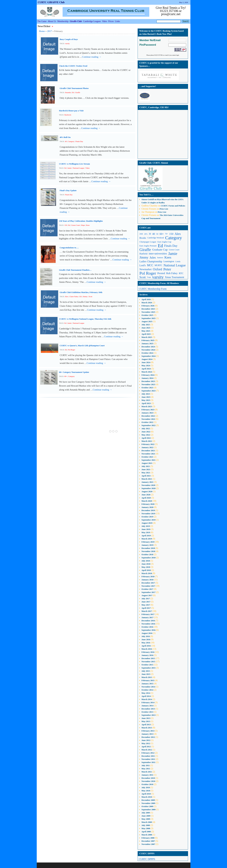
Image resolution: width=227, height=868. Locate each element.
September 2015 (149, 668)
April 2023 (146, 403)
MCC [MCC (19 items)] (150, 265)
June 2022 (146, 432)
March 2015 (147, 677)
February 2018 (148, 576)
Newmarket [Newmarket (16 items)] (146, 269)
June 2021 (146, 469)
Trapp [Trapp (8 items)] (149, 277)
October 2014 (147, 690)
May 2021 (146, 473)
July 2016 (146, 636)
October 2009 (147, 806)
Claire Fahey (74, 296)
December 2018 (148, 548)
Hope (83, 225)
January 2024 (147, 378)
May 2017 (146, 605)
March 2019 (147, 539)
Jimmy (85, 296)
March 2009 (147, 822)
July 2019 (146, 526)
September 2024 (149, 356)
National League (78, 168)
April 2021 (146, 476)
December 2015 (148, 658)
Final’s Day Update (68, 190)
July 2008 (146, 825)
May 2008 (146, 828)
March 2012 (147, 750)
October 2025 (147, 315)
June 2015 (146, 674)
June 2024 (146, 362)
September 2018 (149, 558)
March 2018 (147, 573)
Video (87, 168)
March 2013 (147, 728)
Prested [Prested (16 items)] (161, 273)
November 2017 (148, 586)
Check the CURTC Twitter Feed (73, 66)
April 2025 (146, 334)
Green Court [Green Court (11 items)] (174, 250)
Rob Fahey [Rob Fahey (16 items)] (172, 273)
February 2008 (148, 838)
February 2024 (148, 375)
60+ (66, 376)
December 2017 (148, 583)
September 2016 (149, 630)
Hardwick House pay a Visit (71, 111)
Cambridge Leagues (92, 21)
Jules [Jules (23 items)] (153, 257)
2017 (49, 31)
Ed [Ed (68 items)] (160, 246)
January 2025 (147, 343)
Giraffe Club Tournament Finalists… (75, 270)
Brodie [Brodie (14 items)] (143, 238)
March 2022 (147, 441)
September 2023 (149, 391)
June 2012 (146, 740)
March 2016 (147, 649)
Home (42, 31)
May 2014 (146, 693)
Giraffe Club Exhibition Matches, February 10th (81, 292)
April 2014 (146, 696)
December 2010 (148, 778)
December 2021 (148, 451)
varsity (67, 43)
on (149, 199)
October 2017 (147, 589)
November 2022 (148, 419)
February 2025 (148, 340)
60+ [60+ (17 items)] (162, 234)
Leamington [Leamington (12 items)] (169, 261)
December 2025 (148, 309)
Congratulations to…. (69, 248)
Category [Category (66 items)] (174, 238)
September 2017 (149, 592)
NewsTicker (44, 26)
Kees (88, 225)
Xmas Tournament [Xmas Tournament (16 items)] (175, 277)
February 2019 (148, 542)
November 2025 (148, 312)
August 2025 (147, 321)
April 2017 (146, 608)
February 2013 (148, 731)
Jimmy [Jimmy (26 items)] (144, 257)
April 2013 (146, 724)
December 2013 (148, 709)
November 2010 (148, 781)
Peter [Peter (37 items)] (167, 269)
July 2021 (146, 466)
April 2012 (146, 747)
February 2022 (148, 444)
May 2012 (146, 743)
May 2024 (146, 366)
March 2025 (147, 337)
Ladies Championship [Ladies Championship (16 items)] (151, 261)
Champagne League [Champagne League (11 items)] (148, 242)
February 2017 (148, 614)
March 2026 (147, 303)
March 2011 (147, 772)
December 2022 (148, 416)
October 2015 (147, 665)
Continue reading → (92, 57)
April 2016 (146, 646)
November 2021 (148, 454)
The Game (42, 21)
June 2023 (146, 397)
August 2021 (147, 463)
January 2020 (147, 507)
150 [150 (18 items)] (171, 234)
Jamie (70, 168)
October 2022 (147, 422)
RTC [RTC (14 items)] (181, 273)
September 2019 (149, 520)
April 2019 (146, 536)
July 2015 (146, 671)
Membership (63, 21)
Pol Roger (72, 350)
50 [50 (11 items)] (157, 234)
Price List (164, 209)
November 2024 (148, 350)
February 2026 (148, 306)
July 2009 (146, 813)
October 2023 (147, 388)
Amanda (68, 92)
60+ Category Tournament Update (74, 372)
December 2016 (148, 621)
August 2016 (147, 633)
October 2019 (147, 517)
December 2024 (148, 347)
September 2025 (149, 318)
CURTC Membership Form (153, 289)
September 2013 (149, 715)
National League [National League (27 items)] (175, 265)
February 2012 (148, 753)
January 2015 (147, 684)
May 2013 (146, 721)
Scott (90, 296)
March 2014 (147, 699)
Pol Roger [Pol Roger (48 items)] (148, 273)
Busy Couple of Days (69, 39)
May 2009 (146, 819)
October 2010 (147, 784)
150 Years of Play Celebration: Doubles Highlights (81, 221)
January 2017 (147, 617)
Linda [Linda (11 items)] (178, 261)
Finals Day (79, 141)
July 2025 (146, 325)
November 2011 (148, 759)
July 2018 (146, 561)
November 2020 (148, 485)
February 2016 (148, 652)
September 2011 (148, 762)
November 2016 (148, 624)
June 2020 (146, 495)
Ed (73, 92)
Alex (67, 296)
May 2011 (146, 769)
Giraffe (78, 92)
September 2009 (149, 810)
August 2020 (147, 491)
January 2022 (147, 447)
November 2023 (148, 384)
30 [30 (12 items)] (150, 234)
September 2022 (149, 425)
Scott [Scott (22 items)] (143, 277)
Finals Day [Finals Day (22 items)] (171, 246)
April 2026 (146, 299)
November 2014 (148, 687)
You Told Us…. (146, 195)
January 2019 (147, 545)
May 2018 (146, 567)
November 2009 (148, 803)
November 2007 (148, 844)
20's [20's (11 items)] (146, 234)
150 (66, 225)
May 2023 (146, 400)
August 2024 (147, 359)
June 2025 (146, 328)
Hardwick (68, 115)
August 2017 (147, 595)
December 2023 (148, 381)
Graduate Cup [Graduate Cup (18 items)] (160, 250)
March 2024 (147, 372)
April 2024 (146, 369)
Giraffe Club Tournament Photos (74, 88)
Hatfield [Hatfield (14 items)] (144, 254)
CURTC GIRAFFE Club (51, 2)
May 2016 (146, 643)
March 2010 (147, 797)
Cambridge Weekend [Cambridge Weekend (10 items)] (156, 238)
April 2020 (146, 498)
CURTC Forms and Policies (173, 206)
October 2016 (147, 627)
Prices (111, 21)
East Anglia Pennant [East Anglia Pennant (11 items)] (148, 246)
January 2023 (147, 413)
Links (117, 21)
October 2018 (147, 554)
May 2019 (146, 532)
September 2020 (149, 488)
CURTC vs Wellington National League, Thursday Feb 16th (85, 319)
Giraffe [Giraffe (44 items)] (145, 250)
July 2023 (146, 394)
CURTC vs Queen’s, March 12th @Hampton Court (82, 346)
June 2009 (146, 816)
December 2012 (148, 737)
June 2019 (146, 529)
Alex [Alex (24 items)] (178, 234)
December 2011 (148, 756)
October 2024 (147, 353)
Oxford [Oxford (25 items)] (158, 269)
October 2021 (147, 457)
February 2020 (148, 504)
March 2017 (147, 611)
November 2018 (148, 551)
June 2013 (146, 718)
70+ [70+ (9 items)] (166, 234)
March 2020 (147, 501)
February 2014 (148, 702)
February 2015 (148, 680)
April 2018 (146, 570)
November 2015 (148, 662)
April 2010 (146, 794)
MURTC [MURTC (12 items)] (159, 265)
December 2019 (148, 510)
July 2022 (146, 428)
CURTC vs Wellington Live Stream (75, 164)
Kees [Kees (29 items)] (168, 257)
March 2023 (147, 406)
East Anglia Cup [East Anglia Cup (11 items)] (164, 242)
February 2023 (148, 410)
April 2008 (146, 832)
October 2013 (147, 712)
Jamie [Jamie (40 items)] (173, 254)
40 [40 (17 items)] (154, 234)
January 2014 (147, 706)
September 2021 (149, 460)
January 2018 (147, 580)
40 (66, 141)
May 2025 (146, 331)
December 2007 (148, 841)
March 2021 (147, 479)
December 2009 (148, 800)
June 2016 (146, 639)
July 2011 (146, 765)
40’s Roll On (65, 137)
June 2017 (146, 602)
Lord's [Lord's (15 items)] (143, 265)
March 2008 (147, 835)
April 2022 (146, 438)
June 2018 (146, 564)
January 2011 (147, 775)
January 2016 (147, 655)
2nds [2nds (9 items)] (141, 234)
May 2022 (146, 435)
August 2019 (147, 523)
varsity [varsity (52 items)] (158, 277)
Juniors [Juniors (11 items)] (160, 258)
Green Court (76, 225)
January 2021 (147, 482)
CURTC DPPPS (147, 859)
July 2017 (146, 599)
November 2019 (148, 514)
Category (71, 141)
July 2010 (146, 787)
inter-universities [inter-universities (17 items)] (158, 254)
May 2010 (146, 791)
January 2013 (147, 734)
